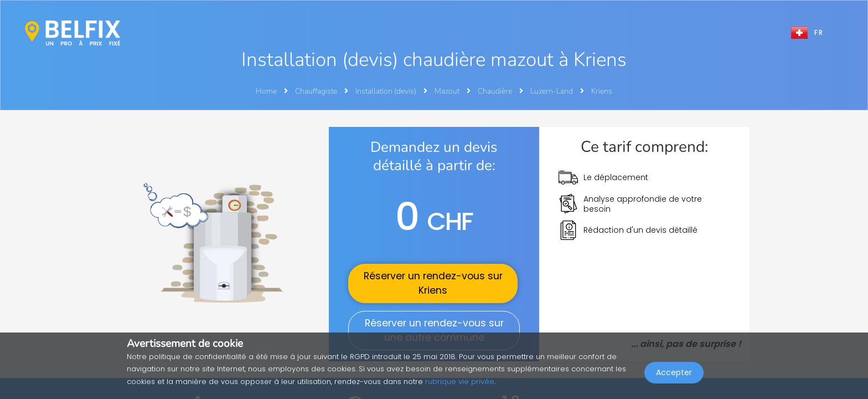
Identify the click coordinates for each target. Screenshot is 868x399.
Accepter (674, 375)
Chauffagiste (317, 91)
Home (266, 91)
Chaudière (496, 91)
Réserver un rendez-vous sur (433, 283)
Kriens (602, 91)
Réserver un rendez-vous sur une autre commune (434, 330)
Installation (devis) (387, 91)
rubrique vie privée (460, 382)
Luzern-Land (552, 91)
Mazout (448, 91)
